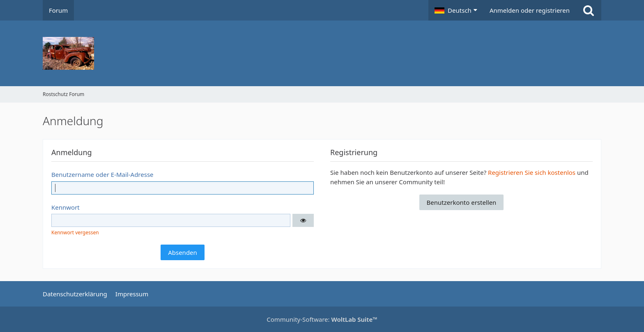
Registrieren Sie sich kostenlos (532, 172)
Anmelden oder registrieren (530, 10)
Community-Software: (322, 319)
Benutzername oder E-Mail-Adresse (102, 174)
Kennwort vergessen (75, 232)
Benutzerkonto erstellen (462, 202)
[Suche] (589, 10)
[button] (456, 10)
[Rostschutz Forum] (322, 53)
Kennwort (66, 207)
